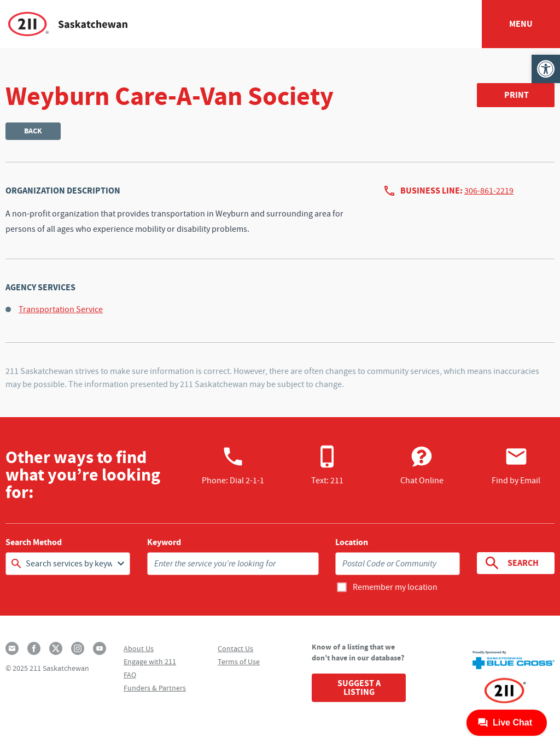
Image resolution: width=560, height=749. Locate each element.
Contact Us (235, 648)
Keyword (164, 542)
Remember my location (395, 587)
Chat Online (422, 465)
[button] (546, 69)
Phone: (233, 465)
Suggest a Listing (359, 687)
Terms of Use (239, 662)
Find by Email (516, 465)
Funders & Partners (155, 688)
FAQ (130, 675)
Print (517, 95)
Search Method (34, 542)
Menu (521, 24)
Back (33, 131)
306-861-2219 (489, 191)
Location (352, 542)
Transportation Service (61, 309)
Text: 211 (327, 465)
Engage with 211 (150, 662)
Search (511, 563)
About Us (139, 648)
